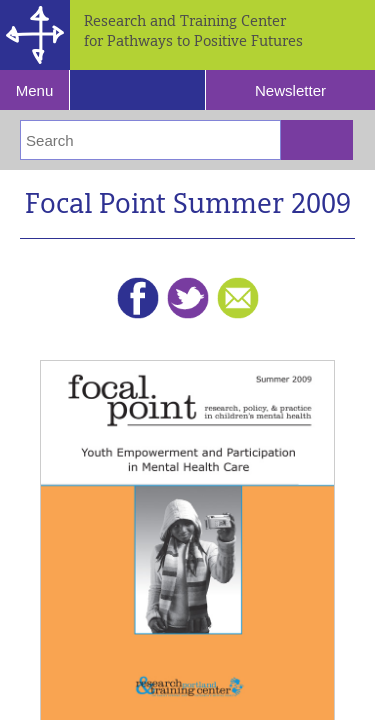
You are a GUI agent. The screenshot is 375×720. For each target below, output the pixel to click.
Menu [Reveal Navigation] (35, 90)
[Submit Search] (317, 140)
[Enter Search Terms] (150, 140)
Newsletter (290, 90)
